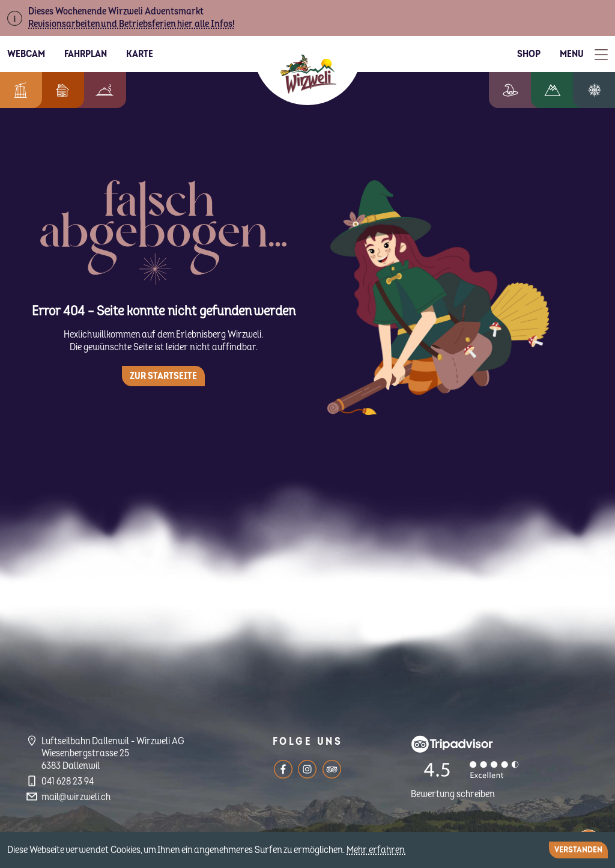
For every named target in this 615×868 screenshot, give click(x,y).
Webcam (26, 54)
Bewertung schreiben (453, 794)
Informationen (18, 90)
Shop (529, 54)
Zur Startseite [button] (163, 376)
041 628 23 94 (68, 782)
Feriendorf (56, 90)
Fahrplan (86, 54)
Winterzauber (599, 90)
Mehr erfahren (377, 850)
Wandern (562, 90)
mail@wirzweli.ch (76, 797)
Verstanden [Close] (578, 850)
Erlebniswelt (523, 90)
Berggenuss (98, 90)
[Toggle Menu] (584, 54)
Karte (140, 54)
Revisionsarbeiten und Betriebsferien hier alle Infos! (132, 24)
